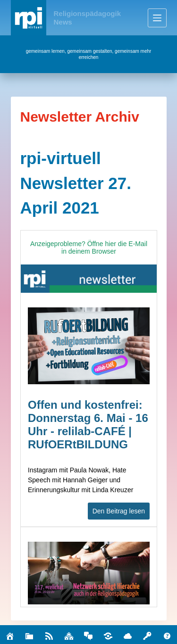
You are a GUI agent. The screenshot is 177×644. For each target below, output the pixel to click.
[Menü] (157, 18)
